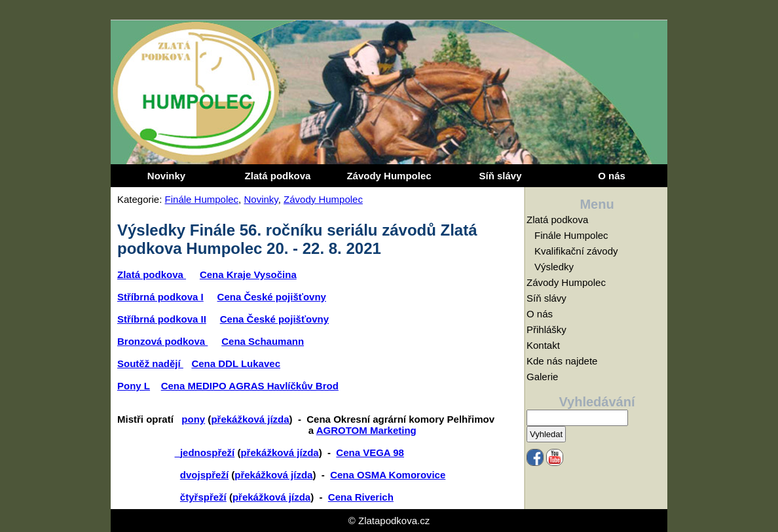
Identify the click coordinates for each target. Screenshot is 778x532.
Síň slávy (500, 176)
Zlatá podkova (278, 176)
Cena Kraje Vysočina (248, 275)
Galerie (542, 377)
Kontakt (543, 345)
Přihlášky (546, 329)
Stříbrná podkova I (160, 297)
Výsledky (554, 267)
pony (193, 419)
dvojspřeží (204, 475)
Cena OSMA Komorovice (388, 475)
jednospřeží (207, 452)
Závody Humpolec (389, 176)
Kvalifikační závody (576, 251)
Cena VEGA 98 (370, 452)
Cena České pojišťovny (272, 297)
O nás (612, 176)
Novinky (166, 176)
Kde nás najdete (562, 361)
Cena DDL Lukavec (236, 364)
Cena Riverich (361, 497)
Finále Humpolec (202, 199)
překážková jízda (250, 419)
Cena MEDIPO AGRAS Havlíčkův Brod (250, 386)
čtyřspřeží (203, 497)
